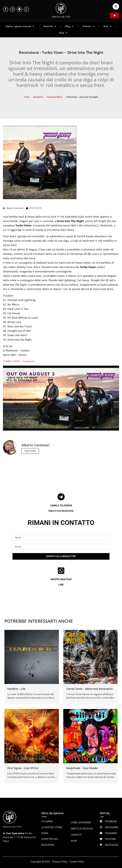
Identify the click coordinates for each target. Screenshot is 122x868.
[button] (116, 6)
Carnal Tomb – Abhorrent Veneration (89, 689)
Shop (63, 33)
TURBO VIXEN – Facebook (19, 361)
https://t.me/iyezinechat (61, 511)
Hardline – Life (16, 689)
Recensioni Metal (55, 97)
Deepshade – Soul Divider (82, 768)
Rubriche (50, 26)
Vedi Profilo (30, 451)
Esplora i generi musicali (20, 26)
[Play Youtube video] (61, 398)
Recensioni (38, 97)
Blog (69, 26)
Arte (108, 26)
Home (27, 97)
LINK (61, 585)
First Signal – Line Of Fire (23, 768)
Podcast (89, 26)
